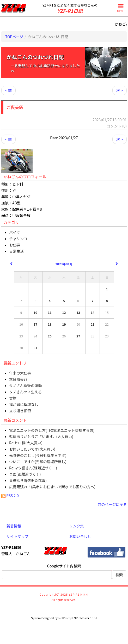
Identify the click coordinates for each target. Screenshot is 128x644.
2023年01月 (64, 264)
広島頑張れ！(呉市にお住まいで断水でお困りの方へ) (52, 487)
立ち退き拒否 (20, 411)
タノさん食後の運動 (26, 386)
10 (35, 312)
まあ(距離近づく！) (25, 474)
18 (50, 324)
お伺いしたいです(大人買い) (32, 449)
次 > (120, 90)
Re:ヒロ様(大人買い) (26, 443)
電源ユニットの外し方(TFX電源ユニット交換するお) (52, 430)
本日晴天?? (18, 379)
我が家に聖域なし (24, 404)
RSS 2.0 (10, 496)
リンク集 (77, 526)
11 (50, 312)
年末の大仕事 (20, 373)
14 (93, 312)
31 (35, 348)
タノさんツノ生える (25, 392)
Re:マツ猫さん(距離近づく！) (33, 468)
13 (78, 312)
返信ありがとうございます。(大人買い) (41, 436)
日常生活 (16, 251)
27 (78, 336)
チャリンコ (18, 239)
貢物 (13, 398)
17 (35, 324)
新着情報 (14, 526)
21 (93, 324)
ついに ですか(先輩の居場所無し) (38, 462)
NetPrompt (66, 618)
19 (64, 324)
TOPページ (14, 37)
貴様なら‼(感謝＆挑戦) (28, 480)
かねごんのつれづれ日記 (35, 57)
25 (50, 336)
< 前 (8, 90)
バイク (15, 232)
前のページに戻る (112, 504)
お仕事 (15, 245)
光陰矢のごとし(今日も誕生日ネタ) (38, 455)
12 (64, 312)
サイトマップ (17, 536)
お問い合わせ (80, 536)
